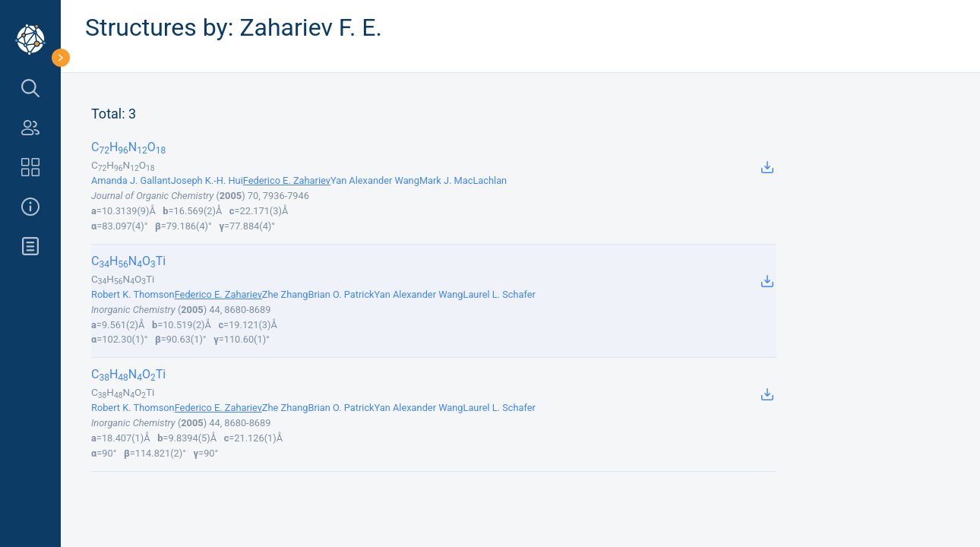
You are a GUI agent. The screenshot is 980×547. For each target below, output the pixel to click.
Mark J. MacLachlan (463, 180)
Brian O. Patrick (341, 294)
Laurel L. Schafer (499, 294)
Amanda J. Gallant (131, 180)
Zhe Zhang (285, 294)
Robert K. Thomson (133, 294)
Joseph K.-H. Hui (207, 180)
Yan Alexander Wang (375, 180)
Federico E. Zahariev (287, 180)
